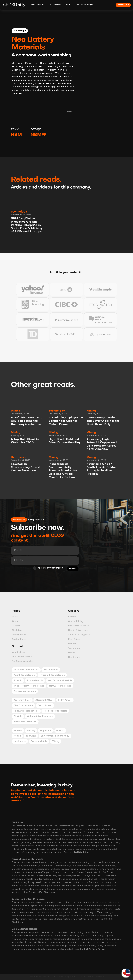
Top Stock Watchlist (86, 5)
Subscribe (123, 5)
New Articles (38, 5)
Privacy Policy (53, 568)
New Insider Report (60, 5)
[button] (126, 973)
